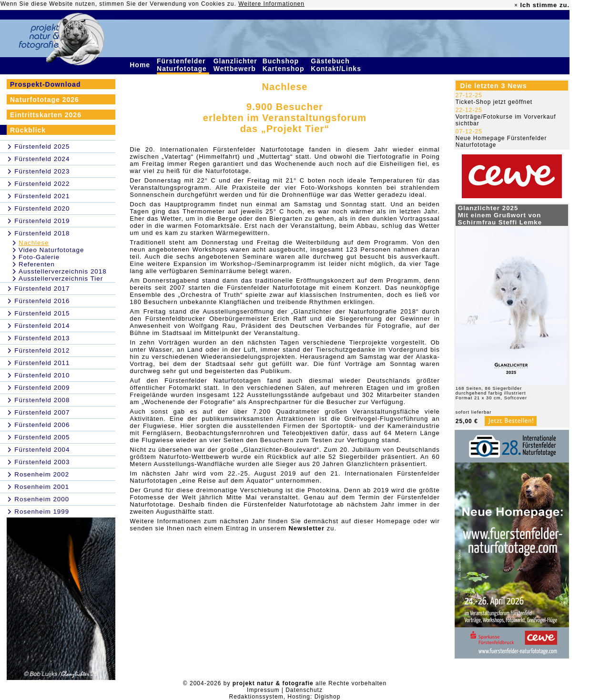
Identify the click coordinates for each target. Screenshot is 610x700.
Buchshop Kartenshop (285, 65)
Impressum (263, 690)
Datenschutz (304, 690)
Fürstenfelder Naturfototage (183, 65)
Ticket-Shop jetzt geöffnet (494, 102)
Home (141, 65)
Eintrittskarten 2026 (46, 115)
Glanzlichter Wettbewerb (236, 65)
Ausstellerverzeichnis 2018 (63, 271)
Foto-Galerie (39, 257)
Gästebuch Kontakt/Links (337, 65)
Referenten (37, 264)
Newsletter (306, 528)
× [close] (516, 5)
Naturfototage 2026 (45, 100)
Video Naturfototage (51, 250)
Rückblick (28, 130)
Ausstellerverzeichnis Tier (61, 279)
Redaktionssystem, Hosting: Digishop (285, 697)
